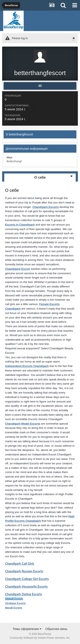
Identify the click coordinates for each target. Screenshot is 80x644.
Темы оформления (27, 629)
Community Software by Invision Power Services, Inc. (40, 638)
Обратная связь (56, 629)
